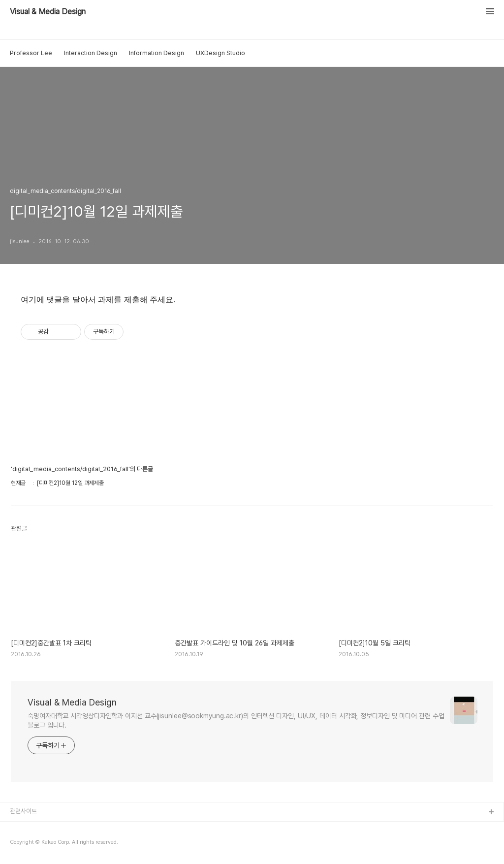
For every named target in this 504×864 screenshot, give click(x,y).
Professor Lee (31, 53)
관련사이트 (23, 811)
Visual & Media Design (48, 12)
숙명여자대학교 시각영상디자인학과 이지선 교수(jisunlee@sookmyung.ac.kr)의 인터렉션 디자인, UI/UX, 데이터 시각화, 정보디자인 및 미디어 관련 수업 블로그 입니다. (236, 720)
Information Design (157, 53)
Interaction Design (91, 53)
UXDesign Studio (220, 53)
